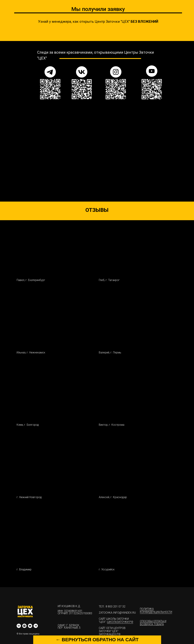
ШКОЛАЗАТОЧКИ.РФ (120, 622)
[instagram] (24, 626)
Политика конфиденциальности (156, 610)
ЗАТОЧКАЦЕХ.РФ (110, 634)
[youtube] (30, 626)
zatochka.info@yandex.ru (117, 613)
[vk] (19, 626)
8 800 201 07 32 (115, 607)
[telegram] (36, 626)
